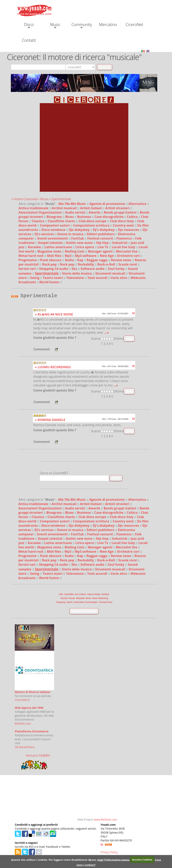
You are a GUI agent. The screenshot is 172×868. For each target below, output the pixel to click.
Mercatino (108, 25)
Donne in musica (71, 234)
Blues (70, 217)
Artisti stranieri (118, 208)
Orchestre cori (129, 256)
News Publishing (100, 599)
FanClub (78, 238)
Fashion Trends (68, 599)
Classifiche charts (62, 221)
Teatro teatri (53, 278)
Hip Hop (103, 243)
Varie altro (119, 278)
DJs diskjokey (80, 230)
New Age (107, 256)
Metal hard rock (31, 256)
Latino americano (59, 247)
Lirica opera (85, 247)
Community (82, 25)
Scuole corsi (128, 264)
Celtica (133, 217)
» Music (43, 199)
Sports (70, 603)
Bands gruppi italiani (120, 212)
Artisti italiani (91, 208)
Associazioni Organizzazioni (40, 212)
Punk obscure (51, 260)
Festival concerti (101, 238)
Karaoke (35, 247)
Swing (35, 278)
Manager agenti (101, 251)
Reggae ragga (97, 260)
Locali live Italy (124, 247)
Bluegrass (55, 217)
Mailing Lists (75, 251)
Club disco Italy (122, 221)
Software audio (93, 269)
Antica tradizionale (34, 208)
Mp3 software (86, 256)
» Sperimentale (60, 199)
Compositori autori (55, 225)
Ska (75, 269)
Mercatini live (127, 251)
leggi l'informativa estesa (113, 860)
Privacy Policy (109, 853)
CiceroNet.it (22, 701)
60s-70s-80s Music (73, 204)
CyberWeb (69, 595)
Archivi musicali (65, 208)
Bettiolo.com (23, 725)
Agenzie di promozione (108, 204)
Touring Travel (105, 603)
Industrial (120, 243)
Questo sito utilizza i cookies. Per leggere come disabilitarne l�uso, (54, 860)
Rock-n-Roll (107, 264)
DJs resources (129, 230)
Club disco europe (93, 221)
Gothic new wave (80, 243)
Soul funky (117, 269)
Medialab (80, 599)
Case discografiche (109, 217)
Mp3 (69, 256)
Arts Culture (80, 595)
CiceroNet (134, 25)
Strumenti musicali (111, 273)
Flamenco (124, 238)
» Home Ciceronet (24, 199)
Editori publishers (101, 234)
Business (84, 217)
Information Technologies (86, 603)
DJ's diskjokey (104, 230)
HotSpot (106, 595)
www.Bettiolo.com (105, 821)
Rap (81, 260)
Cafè (61, 595)
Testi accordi (98, 278)
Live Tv (103, 247)
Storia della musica (77, 273)
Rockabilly (86, 264)
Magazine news (50, 251)
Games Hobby (94, 595)
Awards (95, 212)
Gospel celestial (51, 243)
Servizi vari (27, 269)
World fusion (50, 282)
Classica (38, 221)
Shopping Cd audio (54, 269)
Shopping (61, 603)
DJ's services (45, 234)
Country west (124, 225)
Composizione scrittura (92, 225)
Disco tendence (54, 230)
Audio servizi (76, 212)
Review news (122, 260)
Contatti (29, 40)
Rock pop (50, 264)
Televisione (76, 278)
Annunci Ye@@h (38, 757)
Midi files (55, 256)
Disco (29, 25)
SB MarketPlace (25, 748)
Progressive (28, 260)
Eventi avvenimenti (53, 238)
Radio (70, 260)
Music (55, 25)
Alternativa (138, 204)
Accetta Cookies (142, 860)
